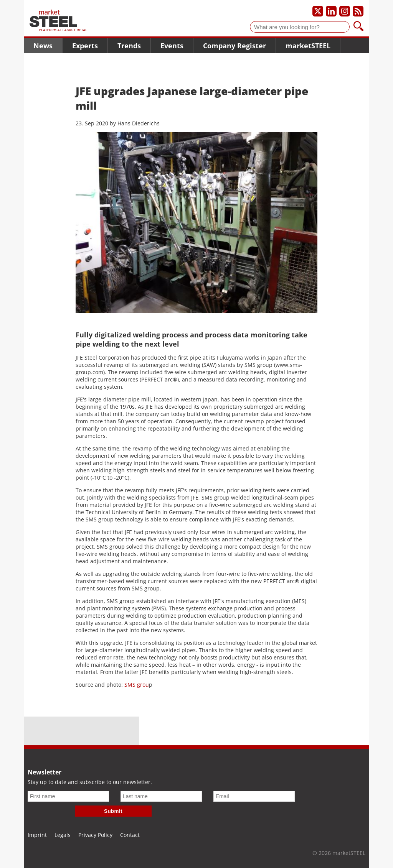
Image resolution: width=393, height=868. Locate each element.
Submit (113, 811)
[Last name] (161, 796)
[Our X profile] (318, 11)
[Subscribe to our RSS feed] (358, 11)
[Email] (254, 796)
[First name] (68, 796)
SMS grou (137, 685)
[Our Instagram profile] (345, 11)
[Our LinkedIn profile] (331, 11)
